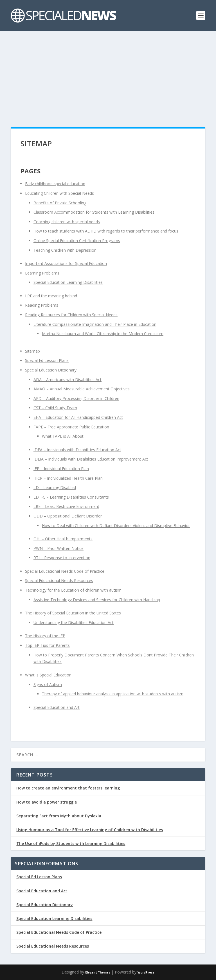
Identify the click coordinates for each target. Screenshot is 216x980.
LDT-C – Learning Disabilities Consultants (71, 497)
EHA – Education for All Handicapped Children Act (78, 417)
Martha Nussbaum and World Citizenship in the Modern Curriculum (103, 334)
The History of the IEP (45, 636)
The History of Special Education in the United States (73, 613)
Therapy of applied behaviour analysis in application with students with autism (113, 694)
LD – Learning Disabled (55, 487)
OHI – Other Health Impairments (63, 539)
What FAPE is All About (63, 436)
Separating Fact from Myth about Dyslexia (59, 816)
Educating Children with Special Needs (59, 193)
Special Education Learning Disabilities (68, 282)
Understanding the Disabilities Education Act (74, 622)
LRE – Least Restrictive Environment (66, 506)
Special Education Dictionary (51, 370)
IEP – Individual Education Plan (61, 469)
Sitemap (32, 351)
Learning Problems (42, 273)
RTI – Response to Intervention (62, 558)
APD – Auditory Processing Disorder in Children (76, 398)
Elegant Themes (98, 972)
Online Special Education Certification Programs (77, 241)
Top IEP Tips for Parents (47, 645)
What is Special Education (48, 675)
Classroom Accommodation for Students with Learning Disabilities (94, 212)
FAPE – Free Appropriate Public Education (71, 427)
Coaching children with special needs (67, 222)
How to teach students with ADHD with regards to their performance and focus (106, 231)
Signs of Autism (48, 684)
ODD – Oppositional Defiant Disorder (68, 516)
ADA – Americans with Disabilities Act (67, 380)
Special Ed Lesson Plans (47, 360)
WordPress (146, 972)
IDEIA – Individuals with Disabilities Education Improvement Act (91, 459)
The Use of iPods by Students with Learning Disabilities (71, 843)
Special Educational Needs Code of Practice (65, 571)
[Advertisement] (108, 73)
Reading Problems (42, 305)
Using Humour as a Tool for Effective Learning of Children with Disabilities (90, 830)
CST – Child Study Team (55, 408)
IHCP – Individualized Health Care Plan (68, 478)
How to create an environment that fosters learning (68, 788)
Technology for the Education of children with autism (73, 590)
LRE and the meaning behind (51, 296)
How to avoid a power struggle (47, 802)
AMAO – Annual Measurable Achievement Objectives (82, 389)
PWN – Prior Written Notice (58, 548)
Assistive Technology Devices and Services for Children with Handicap (97, 600)
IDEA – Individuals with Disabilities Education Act (77, 450)
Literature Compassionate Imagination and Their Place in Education (95, 324)
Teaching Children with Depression (65, 250)
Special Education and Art (57, 707)
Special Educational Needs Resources (59, 580)
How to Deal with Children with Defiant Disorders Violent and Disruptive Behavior (116, 526)
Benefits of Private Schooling (60, 203)
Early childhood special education (55, 184)
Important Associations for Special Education (66, 263)
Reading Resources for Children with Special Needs (71, 315)
